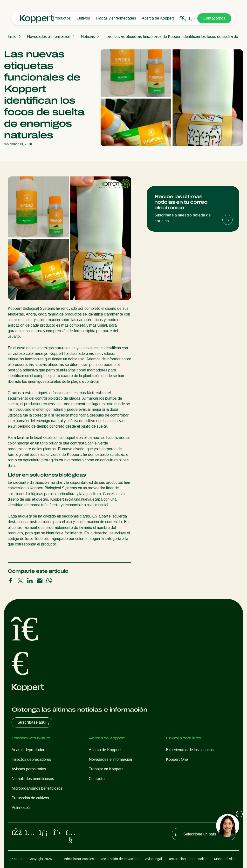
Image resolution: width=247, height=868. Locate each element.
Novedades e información (49, 37)
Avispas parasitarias (29, 769)
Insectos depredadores (31, 759)
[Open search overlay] (183, 18)
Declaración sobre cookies (188, 859)
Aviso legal (154, 859)
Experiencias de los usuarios (190, 750)
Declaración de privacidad (120, 859)
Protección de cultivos (30, 798)
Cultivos (83, 18)
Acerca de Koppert (158, 18)
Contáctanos (214, 18)
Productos (62, 18)
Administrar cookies (79, 859)
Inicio (12, 37)
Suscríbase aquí (34, 722)
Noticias (88, 37)
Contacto (97, 779)
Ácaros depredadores (30, 750)
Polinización (21, 808)
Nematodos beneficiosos (33, 779)
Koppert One (177, 759)
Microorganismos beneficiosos (37, 788)
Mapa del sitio (225, 859)
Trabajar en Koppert (106, 769)
